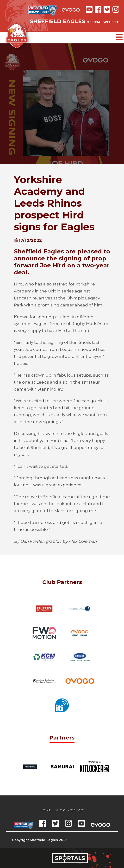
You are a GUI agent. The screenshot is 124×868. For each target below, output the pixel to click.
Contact (76, 810)
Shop (60, 810)
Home (45, 810)
